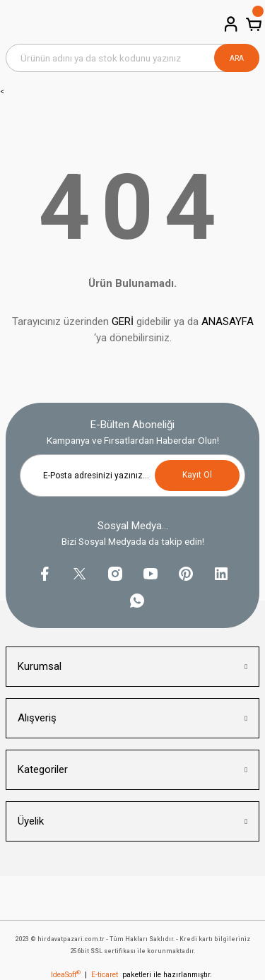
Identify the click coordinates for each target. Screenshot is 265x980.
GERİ (123, 321)
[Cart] (252, 24)
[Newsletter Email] (132, 476)
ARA (237, 58)
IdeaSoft (66, 975)
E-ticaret (105, 975)
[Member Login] (230, 24)
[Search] (132, 58)
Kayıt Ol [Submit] (197, 475)
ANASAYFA (228, 321)
